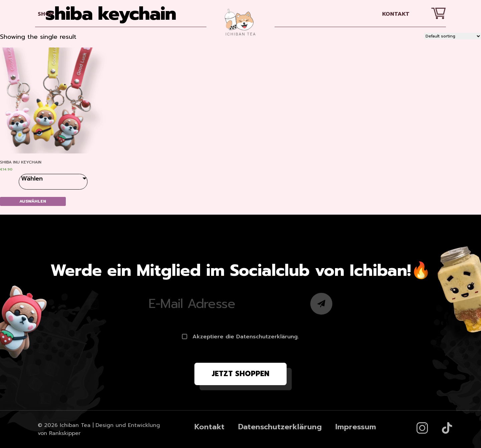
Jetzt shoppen (240, 374)
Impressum (356, 427)
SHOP (46, 14)
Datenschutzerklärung (280, 427)
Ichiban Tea (75, 425)
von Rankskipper (59, 433)
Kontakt (396, 14)
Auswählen (33, 201)
